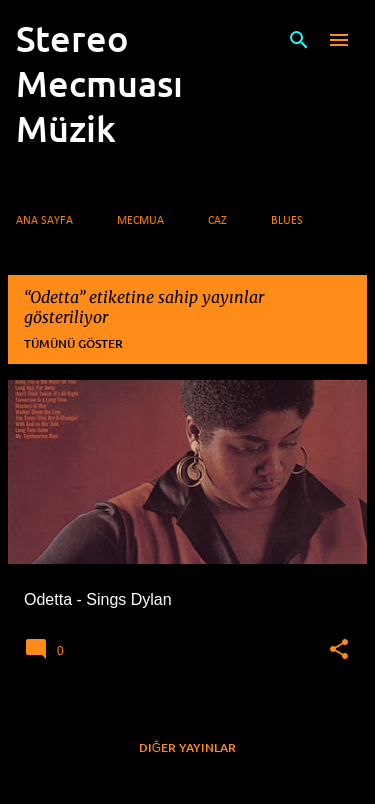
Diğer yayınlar (187, 747)
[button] (339, 650)
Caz (217, 221)
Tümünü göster (73, 343)
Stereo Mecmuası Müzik (99, 83)
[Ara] (299, 40)
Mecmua (140, 221)
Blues (287, 221)
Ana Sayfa (44, 221)
